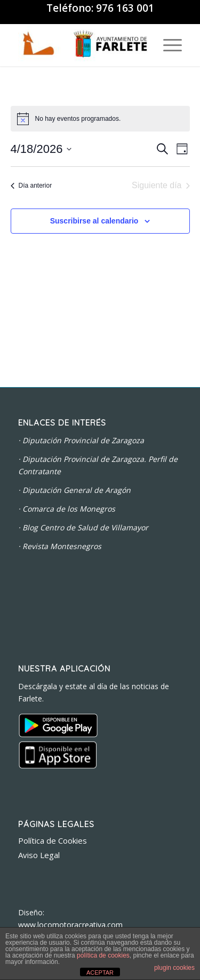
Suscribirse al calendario (94, 221)
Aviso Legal (39, 855)
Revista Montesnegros (62, 546)
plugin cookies (174, 968)
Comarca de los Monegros (69, 509)
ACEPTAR (100, 973)
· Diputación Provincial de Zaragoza (81, 440)
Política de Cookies (53, 840)
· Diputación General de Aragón (74, 490)
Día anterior (31, 186)
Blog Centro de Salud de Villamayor (85, 527)
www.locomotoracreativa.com (70, 925)
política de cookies (103, 955)
